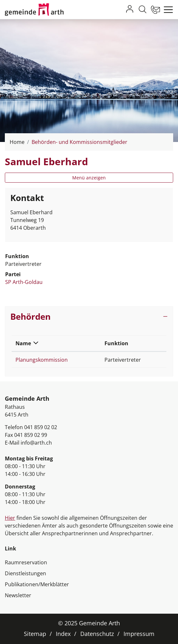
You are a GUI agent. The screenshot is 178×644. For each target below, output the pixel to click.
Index (63, 634)
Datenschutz (97, 634)
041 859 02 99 (31, 435)
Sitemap (35, 634)
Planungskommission (42, 360)
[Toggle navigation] (167, 10)
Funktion (116, 343)
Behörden (30, 317)
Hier (10, 518)
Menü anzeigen (89, 178)
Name (23, 343)
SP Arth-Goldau (24, 282)
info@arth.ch (36, 443)
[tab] (89, 317)
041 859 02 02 (41, 427)
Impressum (139, 634)
